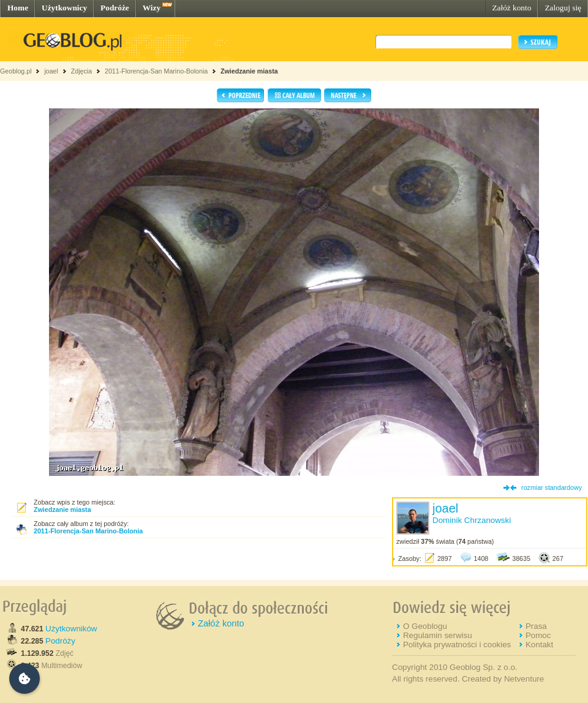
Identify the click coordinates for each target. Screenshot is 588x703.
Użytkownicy (64, 8)
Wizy (152, 8)
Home (18, 8)
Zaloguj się (563, 8)
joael (51, 71)
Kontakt (539, 645)
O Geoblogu (425, 626)
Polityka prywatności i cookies (457, 645)
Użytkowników (71, 629)
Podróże (115, 8)
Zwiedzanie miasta (249, 71)
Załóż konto (511, 8)
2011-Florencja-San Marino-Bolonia (156, 71)
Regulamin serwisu (438, 635)
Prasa (536, 626)
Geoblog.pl (16, 71)
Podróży (60, 641)
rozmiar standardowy (552, 487)
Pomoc (538, 635)
